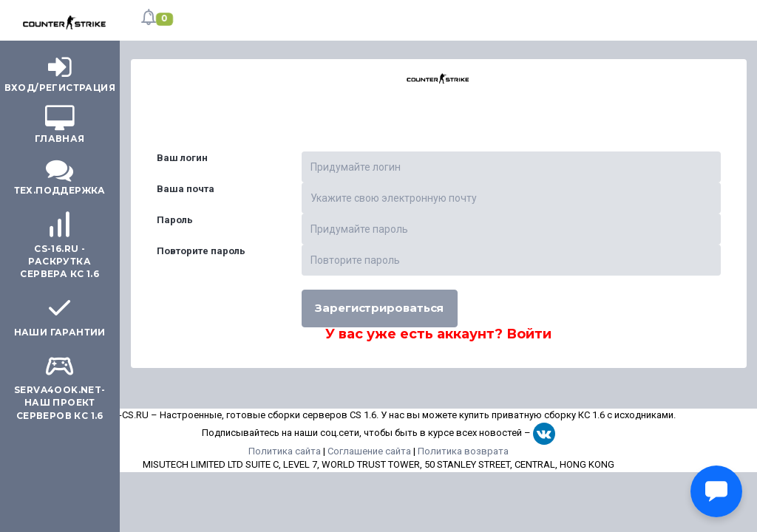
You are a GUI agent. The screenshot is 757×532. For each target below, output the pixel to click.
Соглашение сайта (369, 451)
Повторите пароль (201, 251)
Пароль (175, 220)
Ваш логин (182, 158)
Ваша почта (186, 189)
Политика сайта (285, 451)
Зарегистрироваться (379, 308)
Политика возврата (463, 451)
